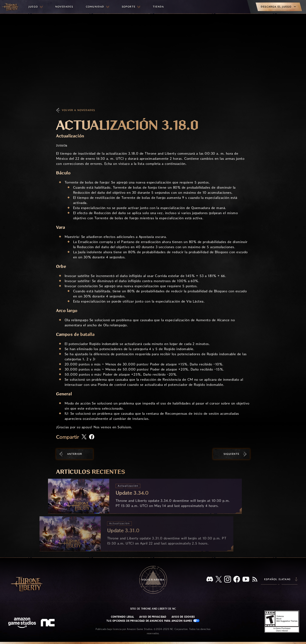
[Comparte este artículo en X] (84, 437)
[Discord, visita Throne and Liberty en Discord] (210, 580)
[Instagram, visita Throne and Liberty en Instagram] (228, 580)
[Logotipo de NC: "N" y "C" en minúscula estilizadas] (48, 623)
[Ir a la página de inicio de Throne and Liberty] (11, 7)
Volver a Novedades (79, 110)
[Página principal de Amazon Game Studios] (22, 623)
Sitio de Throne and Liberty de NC (153, 609)
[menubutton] (35, 7)
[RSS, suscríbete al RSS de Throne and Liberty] (255, 580)
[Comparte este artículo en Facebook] (92, 437)
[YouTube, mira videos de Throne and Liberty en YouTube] (246, 580)
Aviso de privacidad (153, 617)
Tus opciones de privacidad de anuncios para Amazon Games (153, 621)
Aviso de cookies (183, 617)
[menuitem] (35, 7)
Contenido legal (123, 617)
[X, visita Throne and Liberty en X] (219, 580)
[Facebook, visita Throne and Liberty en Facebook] (237, 580)
